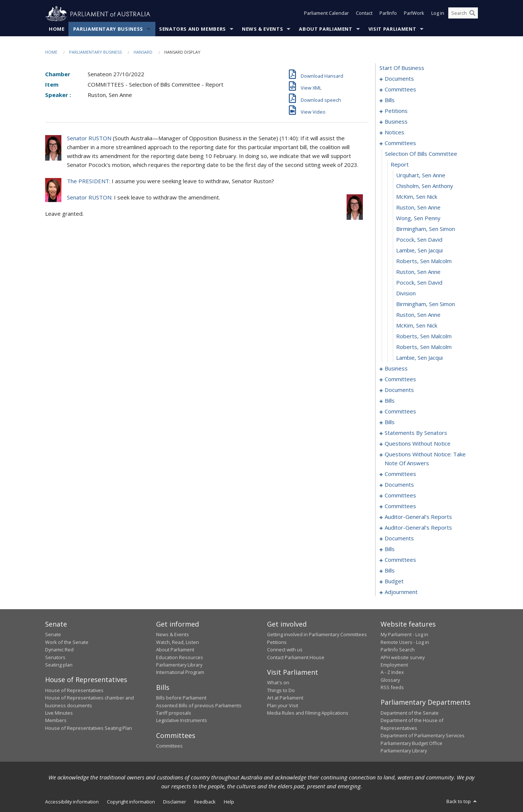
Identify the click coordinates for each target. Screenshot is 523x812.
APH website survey (403, 657)
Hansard (143, 52)
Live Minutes (59, 713)
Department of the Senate (410, 713)
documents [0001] (399, 79)
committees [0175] (400, 412)
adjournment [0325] (401, 592)
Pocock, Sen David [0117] (419, 240)
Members (56, 721)
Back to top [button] (462, 802)
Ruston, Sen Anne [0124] (418, 315)
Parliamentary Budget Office (411, 743)
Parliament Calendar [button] (326, 14)
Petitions (277, 642)
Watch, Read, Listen (178, 642)
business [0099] (396, 122)
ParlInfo (388, 14)
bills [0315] (390, 571)
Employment (394, 665)
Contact (364, 14)
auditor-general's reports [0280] (418, 528)
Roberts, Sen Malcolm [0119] (424, 261)
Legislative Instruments (182, 721)
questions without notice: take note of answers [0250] (425, 459)
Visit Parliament (392, 29)
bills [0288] (390, 549)
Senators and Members (193, 29)
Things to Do (281, 690)
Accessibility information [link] (72, 802)
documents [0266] (399, 485)
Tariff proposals (174, 713)
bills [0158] (390, 401)
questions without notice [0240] (418, 444)
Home (57, 29)
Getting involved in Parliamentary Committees (317, 635)
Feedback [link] (205, 802)
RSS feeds (392, 688)
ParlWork (414, 14)
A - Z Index (392, 672)
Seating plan (59, 665)
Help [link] (229, 802)
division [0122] (406, 293)
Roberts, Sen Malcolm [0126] (424, 336)
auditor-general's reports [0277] (418, 517)
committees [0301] (400, 560)
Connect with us (285, 650)
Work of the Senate (67, 642)
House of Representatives (74, 690)
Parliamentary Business (108, 29)
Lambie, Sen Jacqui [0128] (419, 358)
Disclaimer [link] (175, 802)
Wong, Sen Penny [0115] (418, 218)
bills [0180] (390, 422)
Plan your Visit (283, 705)
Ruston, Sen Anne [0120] (418, 272)
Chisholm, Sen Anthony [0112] (425, 186)
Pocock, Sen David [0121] (419, 283)
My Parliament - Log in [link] (404, 635)
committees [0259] (400, 474)
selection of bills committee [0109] (421, 154)
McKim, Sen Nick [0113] (417, 197)
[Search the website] (463, 14)
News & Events (262, 29)
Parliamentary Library (179, 665)
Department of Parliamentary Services (423, 736)
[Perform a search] (472, 14)
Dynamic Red (59, 650)
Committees (169, 746)
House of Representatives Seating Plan (89, 728)
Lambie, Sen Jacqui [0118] (419, 251)
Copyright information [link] (131, 802)
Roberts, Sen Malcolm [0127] (424, 347)
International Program (180, 672)
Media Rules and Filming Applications (308, 713)
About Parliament (325, 29)
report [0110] (400, 165)
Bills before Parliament (181, 698)
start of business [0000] (402, 68)
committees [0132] (400, 379)
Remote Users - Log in (405, 642)
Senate (53, 635)
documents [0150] (399, 390)
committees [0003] (400, 90)
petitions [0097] (396, 111)
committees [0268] (400, 496)
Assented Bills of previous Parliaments (199, 705)
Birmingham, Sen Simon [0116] (426, 229)
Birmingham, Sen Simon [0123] (426, 304)
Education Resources (180, 657)
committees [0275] (400, 506)
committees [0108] (400, 143)
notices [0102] (394, 132)
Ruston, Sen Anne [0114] (418, 208)
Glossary (390, 680)
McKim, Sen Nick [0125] (417, 326)
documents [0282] (399, 538)
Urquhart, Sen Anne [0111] (421, 175)
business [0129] (396, 369)
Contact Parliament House (296, 657)
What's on (278, 683)
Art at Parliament (285, 698)
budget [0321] (394, 581)
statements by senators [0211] (416, 433)
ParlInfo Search (398, 650)
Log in (438, 14)
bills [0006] (390, 100)
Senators (55, 657)
